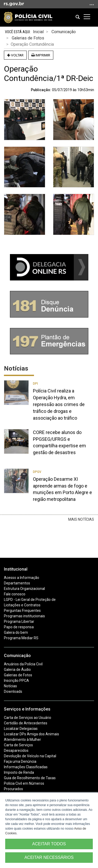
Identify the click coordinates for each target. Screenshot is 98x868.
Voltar (15, 55)
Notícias (10, 686)
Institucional (16, 569)
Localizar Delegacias (21, 729)
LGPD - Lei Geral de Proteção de (30, 600)
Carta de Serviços (18, 745)
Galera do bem (16, 632)
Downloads (13, 691)
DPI (35, 384)
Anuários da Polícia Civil (23, 664)
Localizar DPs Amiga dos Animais (31, 734)
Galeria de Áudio (17, 670)
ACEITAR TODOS (49, 844)
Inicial (38, 32)
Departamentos (17, 583)
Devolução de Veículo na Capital (30, 756)
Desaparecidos (16, 750)
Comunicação (64, 32)
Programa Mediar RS (21, 638)
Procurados (13, 789)
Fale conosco (15, 594)
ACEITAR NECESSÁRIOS (49, 857)
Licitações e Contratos (22, 605)
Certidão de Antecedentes (26, 723)
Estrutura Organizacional (24, 589)
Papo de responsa (19, 627)
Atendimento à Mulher (22, 740)
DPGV (37, 472)
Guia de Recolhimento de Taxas (30, 778)
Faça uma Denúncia (20, 761)
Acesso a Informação (22, 578)
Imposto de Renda (19, 772)
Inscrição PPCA (16, 681)
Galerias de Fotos (28, 38)
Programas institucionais (24, 616)
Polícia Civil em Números (24, 783)
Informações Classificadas (26, 767)
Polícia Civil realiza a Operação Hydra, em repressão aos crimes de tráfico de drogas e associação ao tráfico (59, 404)
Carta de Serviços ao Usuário (28, 718)
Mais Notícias (81, 519)
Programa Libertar (19, 621)
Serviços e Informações (27, 709)
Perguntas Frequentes (22, 611)
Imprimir (41, 55)
